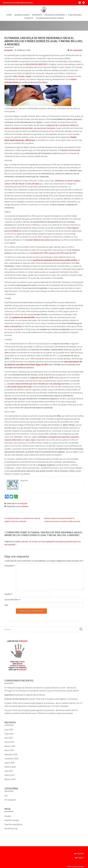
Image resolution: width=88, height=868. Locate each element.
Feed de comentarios (13, 815)
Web (6, 595)
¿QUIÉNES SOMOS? (22, 15)
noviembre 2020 (11, 749)
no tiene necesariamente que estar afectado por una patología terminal (38, 374)
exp (6, 786)
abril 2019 (9, 761)
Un (22, 308)
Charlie (21, 67)
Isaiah (29, 67)
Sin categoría (22, 494)
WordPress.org (11, 819)
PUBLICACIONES (75, 15)
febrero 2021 (10, 736)
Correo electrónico (12, 590)
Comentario (10, 556)
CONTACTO (29, 18)
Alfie (15, 67)
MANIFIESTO (37, 15)
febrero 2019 (10, 770)
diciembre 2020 (11, 745)
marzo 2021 (10, 732)
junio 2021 (9, 720)
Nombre (8, 584)
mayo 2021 (9, 724)
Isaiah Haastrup (17, 130)
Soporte (10, 40)
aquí (27, 430)
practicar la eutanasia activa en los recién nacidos (55, 250)
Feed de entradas (12, 811)
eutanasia (25, 497)
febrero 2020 (10, 757)
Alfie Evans (30, 130)
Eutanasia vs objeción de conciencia (30, 685)
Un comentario (75, 40)
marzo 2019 (10, 765)
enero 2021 (9, 741)
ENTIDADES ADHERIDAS (55, 15)
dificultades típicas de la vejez (20, 377)
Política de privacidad (75, 846)
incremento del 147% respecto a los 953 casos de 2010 (53, 243)
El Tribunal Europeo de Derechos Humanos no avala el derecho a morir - (36, 678)
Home (9, 15)
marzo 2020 (10, 753)
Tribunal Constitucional (70, 141)
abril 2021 (9, 728)
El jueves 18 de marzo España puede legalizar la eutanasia (53, 689)
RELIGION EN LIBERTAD (36, 55)
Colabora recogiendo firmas (50, 18)
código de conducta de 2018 (41, 368)
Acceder (8, 806)
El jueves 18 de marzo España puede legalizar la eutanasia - (30, 693)
